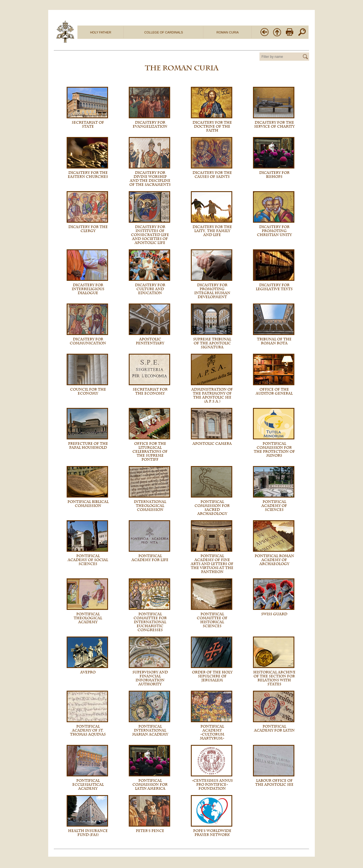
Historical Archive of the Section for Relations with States (274, 678)
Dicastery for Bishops (274, 175)
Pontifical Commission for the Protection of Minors (274, 450)
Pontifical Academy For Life (150, 558)
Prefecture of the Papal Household (88, 446)
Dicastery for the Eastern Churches (88, 175)
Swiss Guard (274, 614)
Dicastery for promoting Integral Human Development (212, 291)
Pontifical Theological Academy (88, 618)
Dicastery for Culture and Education (150, 289)
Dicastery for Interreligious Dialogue (88, 289)
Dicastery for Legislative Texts (274, 287)
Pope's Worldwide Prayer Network (212, 833)
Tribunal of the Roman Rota (274, 341)
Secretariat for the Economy (150, 391)
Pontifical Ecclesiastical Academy (88, 785)
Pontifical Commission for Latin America (150, 785)
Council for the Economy (88, 391)
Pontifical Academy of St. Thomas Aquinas (88, 730)
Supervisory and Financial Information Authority (150, 678)
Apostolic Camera (212, 444)
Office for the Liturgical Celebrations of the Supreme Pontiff (150, 452)
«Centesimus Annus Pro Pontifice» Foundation (212, 785)
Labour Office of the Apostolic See (274, 783)
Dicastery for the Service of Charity (274, 125)
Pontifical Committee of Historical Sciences (212, 620)
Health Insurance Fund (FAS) (88, 833)
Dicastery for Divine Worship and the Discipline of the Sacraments (150, 179)
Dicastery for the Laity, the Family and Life (212, 231)
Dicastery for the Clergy (88, 229)
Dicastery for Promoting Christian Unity (274, 231)
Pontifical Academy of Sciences (274, 506)
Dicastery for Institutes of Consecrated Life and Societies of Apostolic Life (150, 235)
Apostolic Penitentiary (150, 341)
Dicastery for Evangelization (150, 125)
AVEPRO (88, 672)
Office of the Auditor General (274, 391)
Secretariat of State (88, 125)
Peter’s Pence (150, 831)
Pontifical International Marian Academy (150, 730)
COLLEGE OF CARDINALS (164, 32)
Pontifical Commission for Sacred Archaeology (212, 508)
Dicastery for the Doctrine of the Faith (212, 127)
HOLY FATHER (101, 32)
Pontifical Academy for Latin (274, 728)
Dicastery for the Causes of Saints (212, 175)
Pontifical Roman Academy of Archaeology (274, 560)
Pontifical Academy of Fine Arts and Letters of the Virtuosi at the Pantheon (212, 564)
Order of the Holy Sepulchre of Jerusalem (212, 676)
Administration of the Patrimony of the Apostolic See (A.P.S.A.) (212, 395)
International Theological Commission (150, 506)
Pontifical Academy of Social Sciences (88, 560)
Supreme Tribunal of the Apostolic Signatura (212, 343)
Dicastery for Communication (88, 341)
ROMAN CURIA (227, 32)
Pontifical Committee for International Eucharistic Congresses (150, 622)
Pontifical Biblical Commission (88, 504)
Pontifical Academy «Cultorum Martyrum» (212, 732)
